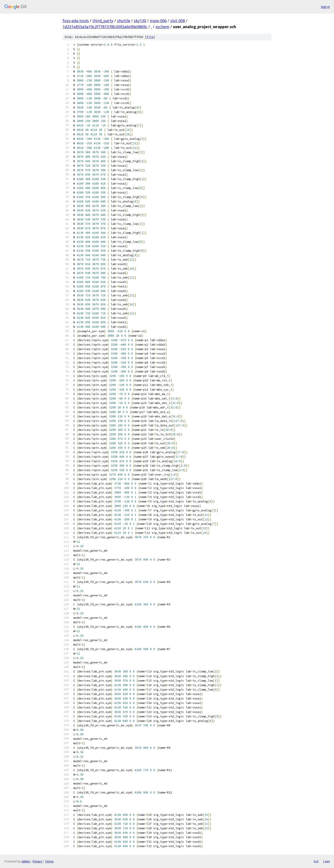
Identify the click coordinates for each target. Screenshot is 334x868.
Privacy (37, 861)
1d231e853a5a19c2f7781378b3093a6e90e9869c (105, 27)
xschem (162, 27)
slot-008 (178, 21)
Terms (49, 861)
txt (316, 861)
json (326, 861)
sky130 (140, 21)
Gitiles (26, 861)
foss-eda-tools (76, 21)
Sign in (325, 7)
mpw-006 (158, 21)
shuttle (124, 21)
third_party (103, 21)
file (150, 37)
